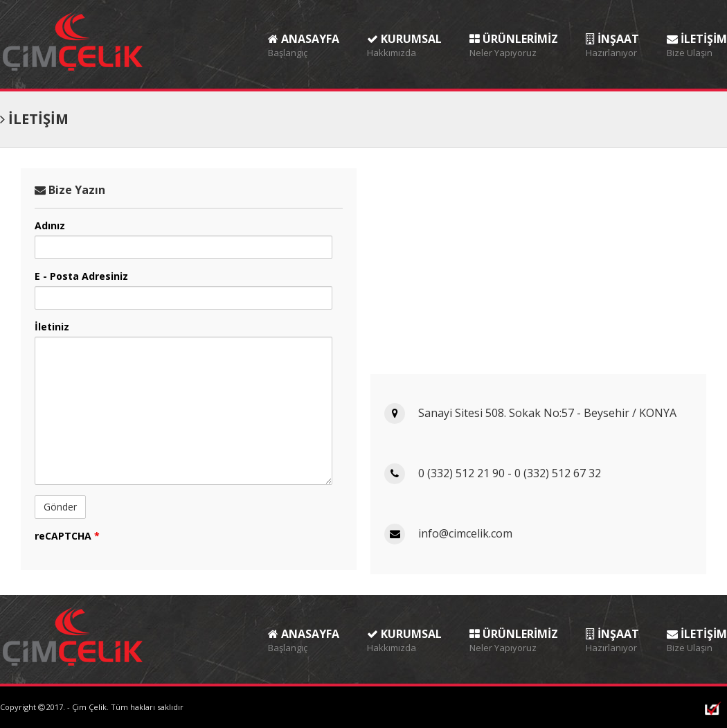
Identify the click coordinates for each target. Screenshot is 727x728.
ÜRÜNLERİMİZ (514, 34)
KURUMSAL (404, 34)
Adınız (50, 225)
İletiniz (52, 327)
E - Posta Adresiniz (81, 276)
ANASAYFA (304, 34)
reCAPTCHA (67, 536)
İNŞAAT (612, 34)
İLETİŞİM (697, 34)
